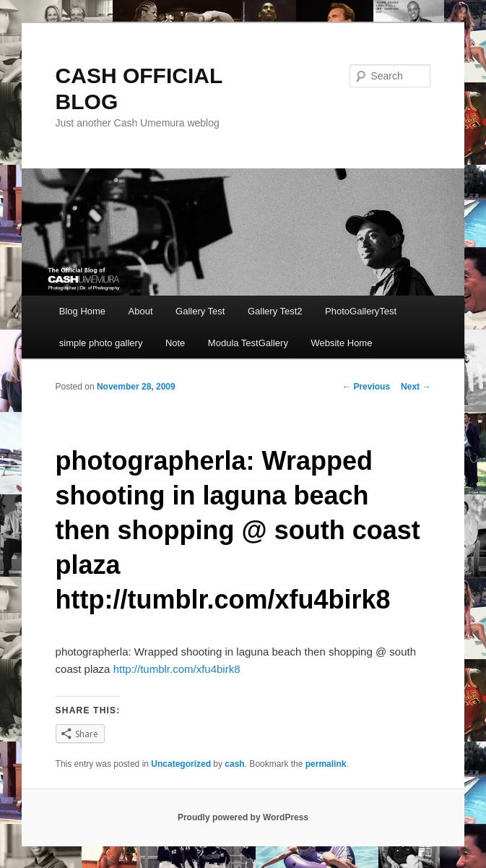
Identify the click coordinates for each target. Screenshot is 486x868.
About (141, 311)
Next (416, 387)
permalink (326, 764)
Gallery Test (200, 311)
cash (234, 764)
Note (175, 343)
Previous (366, 387)
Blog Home (82, 311)
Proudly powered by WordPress (243, 817)
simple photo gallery (101, 343)
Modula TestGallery (248, 343)
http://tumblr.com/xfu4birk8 (177, 669)
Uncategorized (181, 764)
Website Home (341, 343)
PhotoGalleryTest (361, 311)
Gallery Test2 (275, 311)
